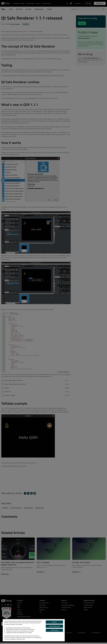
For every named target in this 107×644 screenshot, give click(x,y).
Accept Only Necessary (54, 626)
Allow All (54, 622)
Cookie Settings (54, 630)
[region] (34, 630)
